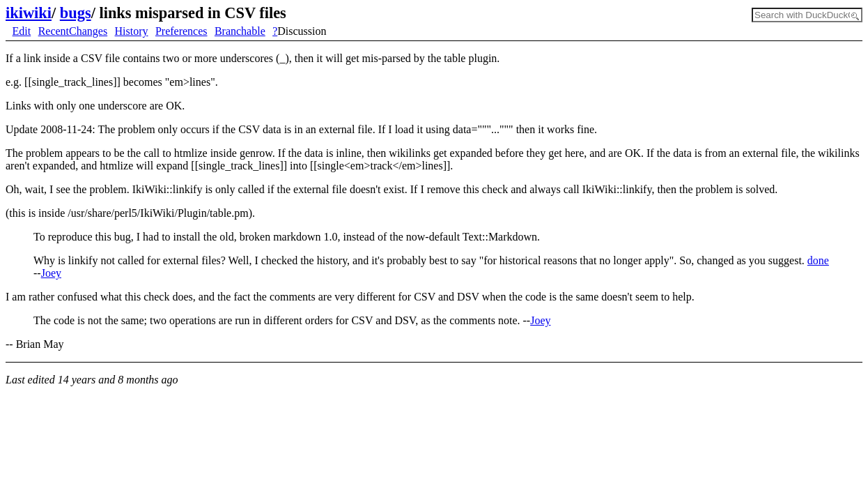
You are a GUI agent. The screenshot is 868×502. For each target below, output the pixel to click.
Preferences (181, 31)
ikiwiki (29, 13)
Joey (51, 273)
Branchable (240, 31)
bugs (76, 13)
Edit (22, 31)
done (818, 260)
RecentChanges (73, 31)
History (132, 31)
